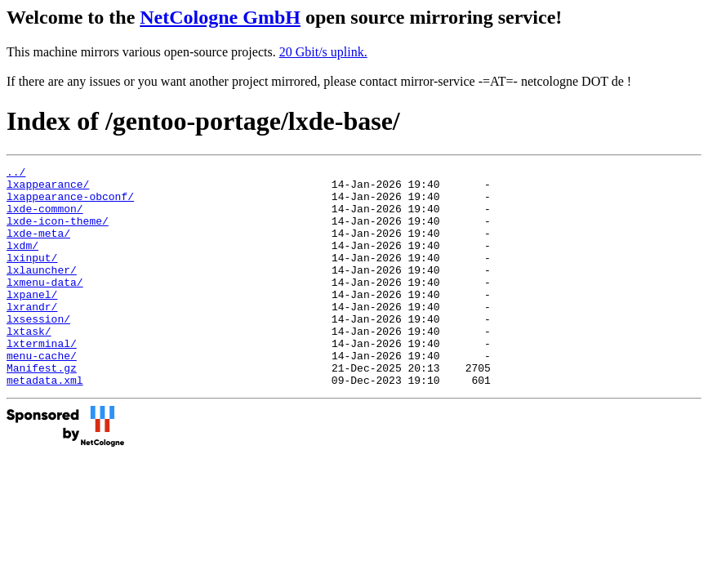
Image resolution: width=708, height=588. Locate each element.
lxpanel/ (32, 321)
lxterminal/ (42, 380)
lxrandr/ (32, 336)
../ (16, 174)
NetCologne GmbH (220, 17)
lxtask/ (29, 365)
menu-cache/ (42, 394)
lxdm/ (22, 262)
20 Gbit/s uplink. (323, 52)
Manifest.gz (42, 409)
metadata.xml (45, 424)
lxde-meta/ (38, 247)
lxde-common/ (45, 218)
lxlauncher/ (42, 292)
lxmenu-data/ (45, 306)
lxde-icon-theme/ (58, 233)
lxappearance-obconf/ (70, 203)
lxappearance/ (48, 189)
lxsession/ (38, 350)
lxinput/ (32, 277)
